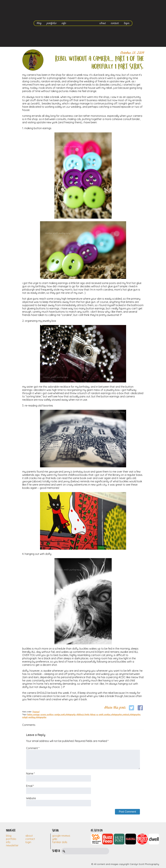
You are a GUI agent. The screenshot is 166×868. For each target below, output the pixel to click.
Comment (33, 748)
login (127, 23)
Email (30, 786)
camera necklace (47, 715)
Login (28, 842)
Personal (36, 712)
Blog (9, 836)
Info (8, 842)
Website (31, 798)
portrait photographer (132, 715)
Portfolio (11, 839)
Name (30, 773)
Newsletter (12, 845)
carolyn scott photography (65, 715)
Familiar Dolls (60, 842)
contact (115, 23)
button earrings (33, 715)
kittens (93, 715)
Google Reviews (61, 836)
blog (39, 23)
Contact (30, 839)
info (64, 23)
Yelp (55, 839)
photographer (117, 715)
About (29, 836)
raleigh (25, 717)
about (103, 23)
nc (97, 715)
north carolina (105, 715)
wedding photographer (37, 717)
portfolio (52, 23)
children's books (83, 715)
